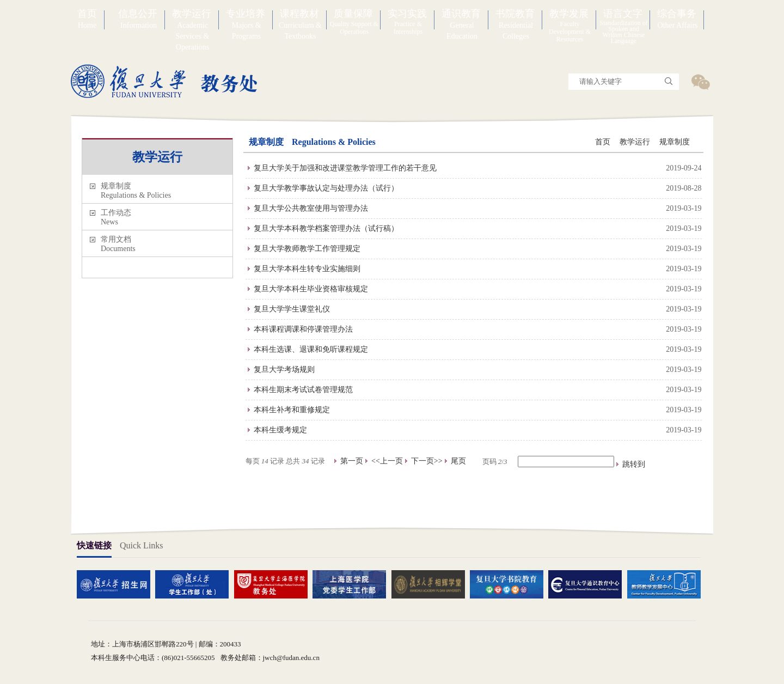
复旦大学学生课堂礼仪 (292, 309)
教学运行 (635, 142)
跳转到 (635, 464)
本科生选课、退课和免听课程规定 (311, 349)
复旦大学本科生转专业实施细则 (307, 269)
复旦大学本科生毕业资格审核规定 (311, 289)
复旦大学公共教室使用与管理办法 (311, 208)
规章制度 (675, 142)
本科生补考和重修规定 (292, 410)
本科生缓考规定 (280, 430)
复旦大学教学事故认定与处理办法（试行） (326, 188)
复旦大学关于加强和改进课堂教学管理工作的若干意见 (345, 168)
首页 (603, 142)
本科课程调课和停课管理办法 (303, 329)
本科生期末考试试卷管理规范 (303, 390)
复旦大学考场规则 (284, 370)
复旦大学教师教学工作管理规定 (307, 249)
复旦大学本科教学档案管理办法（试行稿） (326, 228)
